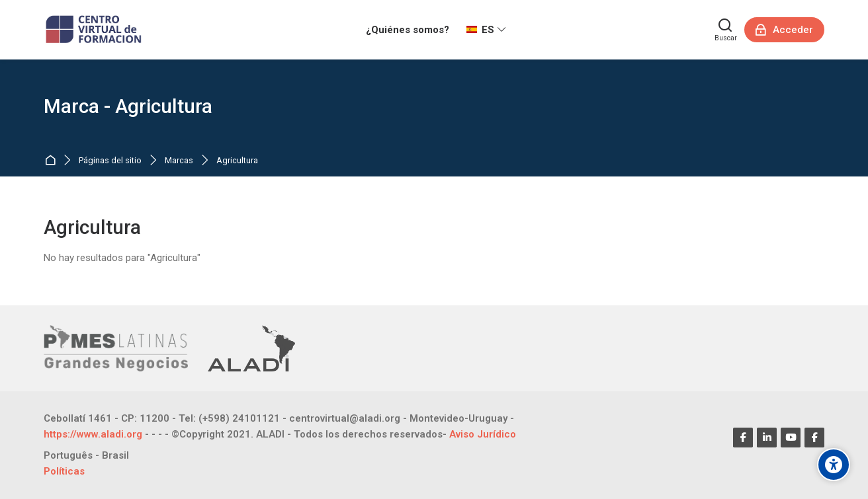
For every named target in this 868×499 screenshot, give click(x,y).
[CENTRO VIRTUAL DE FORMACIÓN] (95, 30)
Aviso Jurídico (483, 434)
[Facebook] (743, 438)
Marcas (179, 161)
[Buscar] (726, 30)
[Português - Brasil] (86, 456)
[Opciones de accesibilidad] (834, 465)
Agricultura (237, 161)
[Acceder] (784, 30)
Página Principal (53, 161)
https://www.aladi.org (93, 434)
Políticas (64, 471)
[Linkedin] (767, 438)
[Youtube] (791, 438)
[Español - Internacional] (486, 30)
